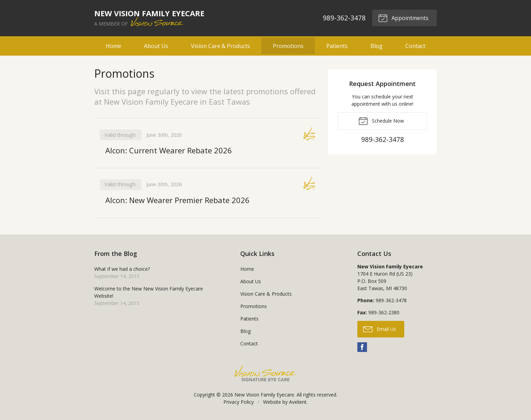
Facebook (362, 347)
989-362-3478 (344, 18)
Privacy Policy (239, 402)
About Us (156, 46)
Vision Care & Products (220, 46)
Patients (337, 46)
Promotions (288, 46)
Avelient (298, 402)
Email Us (380, 329)
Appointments (403, 18)
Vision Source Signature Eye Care (265, 373)
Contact (415, 46)
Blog (376, 46)
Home (113, 46)
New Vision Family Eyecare (264, 395)
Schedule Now (381, 121)
